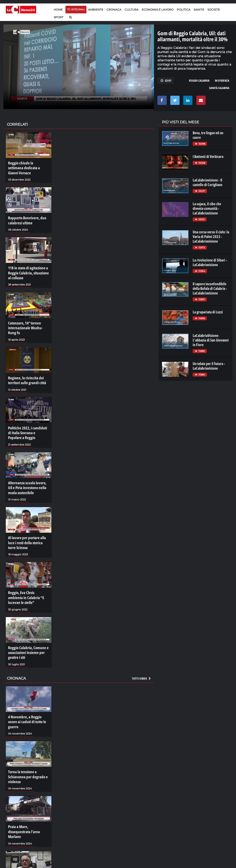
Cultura (132, 10)
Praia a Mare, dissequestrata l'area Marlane (28, 803)
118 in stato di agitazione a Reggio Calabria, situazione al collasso (27, 265)
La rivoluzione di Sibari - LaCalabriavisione (210, 262)
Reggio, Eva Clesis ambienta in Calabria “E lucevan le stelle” (27, 582)
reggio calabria (199, 80)
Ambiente (96, 10)
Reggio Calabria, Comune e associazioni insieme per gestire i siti (27, 635)
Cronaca (114, 10)
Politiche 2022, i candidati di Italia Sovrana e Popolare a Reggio (28, 421)
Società (214, 10)
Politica (184, 10)
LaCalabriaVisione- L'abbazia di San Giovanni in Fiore (211, 340)
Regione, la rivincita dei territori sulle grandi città (26, 370)
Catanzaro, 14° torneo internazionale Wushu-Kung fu (28, 319)
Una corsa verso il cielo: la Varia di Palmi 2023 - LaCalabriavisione (211, 237)
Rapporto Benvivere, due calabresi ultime (26, 214)
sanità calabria (219, 88)
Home (58, 10)
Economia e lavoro (158, 10)
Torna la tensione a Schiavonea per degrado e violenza (26, 752)
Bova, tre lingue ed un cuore (208, 135)
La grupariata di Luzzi (208, 312)
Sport (59, 17)
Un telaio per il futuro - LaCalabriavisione (209, 366)
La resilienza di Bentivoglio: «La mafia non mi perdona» (28, 852)
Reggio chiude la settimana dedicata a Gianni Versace (27, 165)
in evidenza (222, 80)
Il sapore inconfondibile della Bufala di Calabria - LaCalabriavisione (210, 288)
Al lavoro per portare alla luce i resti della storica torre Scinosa (28, 528)
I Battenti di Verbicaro (208, 157)
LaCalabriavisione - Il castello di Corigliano (208, 182)
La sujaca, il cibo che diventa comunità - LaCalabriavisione (207, 208)
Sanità (199, 10)
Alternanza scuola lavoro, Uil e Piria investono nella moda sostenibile (28, 475)
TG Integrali (76, 9)
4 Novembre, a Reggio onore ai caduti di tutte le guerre (28, 701)
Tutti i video (142, 660)
